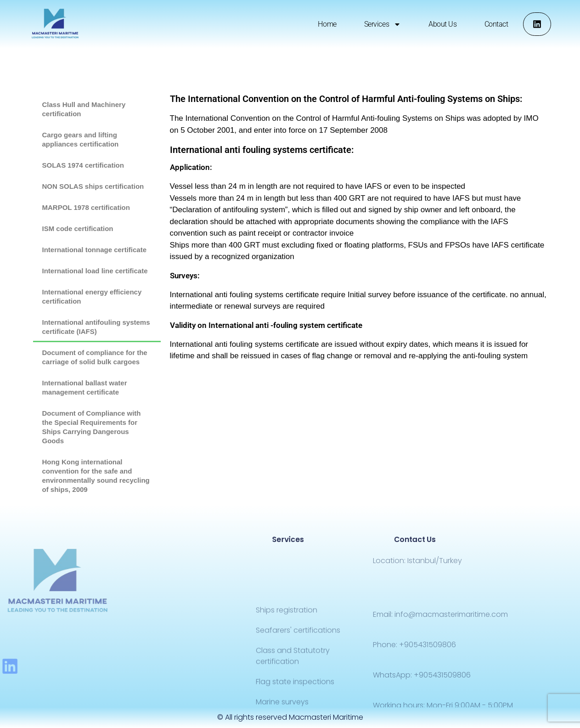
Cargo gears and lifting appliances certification (81, 139)
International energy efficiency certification (92, 296)
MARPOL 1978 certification (86, 207)
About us (442, 24)
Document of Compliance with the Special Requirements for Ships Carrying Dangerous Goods (92, 427)
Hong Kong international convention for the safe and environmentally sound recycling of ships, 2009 (96, 476)
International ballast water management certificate (85, 387)
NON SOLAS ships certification (93, 186)
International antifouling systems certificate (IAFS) (96, 327)
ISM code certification (78, 229)
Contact (496, 24)
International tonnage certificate (95, 250)
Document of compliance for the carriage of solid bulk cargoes (95, 357)
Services (383, 24)
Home (327, 24)
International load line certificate (95, 271)
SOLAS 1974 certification (83, 165)
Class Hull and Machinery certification (84, 109)
